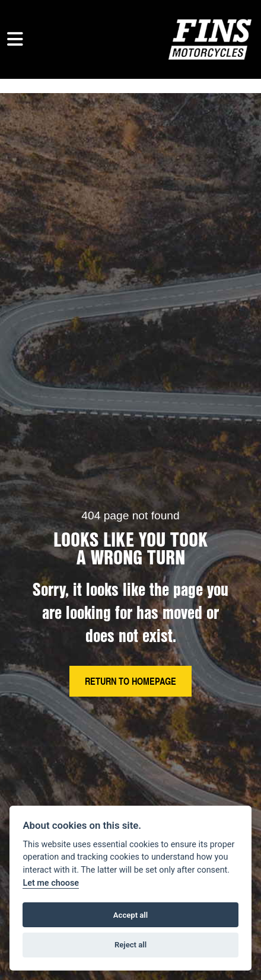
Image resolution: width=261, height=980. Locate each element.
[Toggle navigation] (15, 39)
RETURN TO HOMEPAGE (130, 681)
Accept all (130, 915)
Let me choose (51, 883)
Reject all (130, 945)
